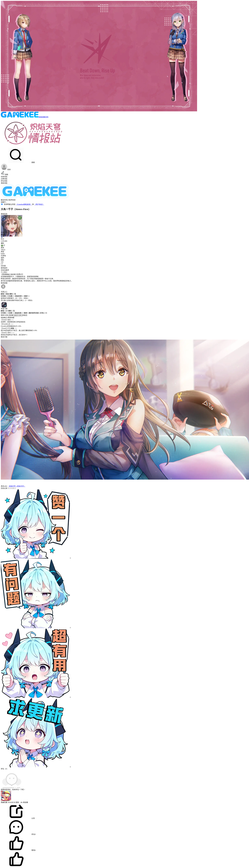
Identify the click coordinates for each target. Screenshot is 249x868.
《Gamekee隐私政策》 (24, 204)
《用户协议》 (39, 204)
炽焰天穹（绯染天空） (17, 486)
